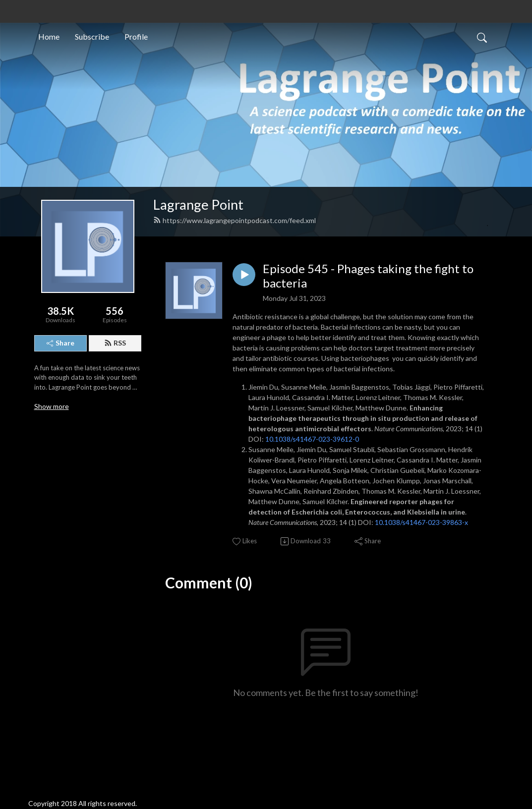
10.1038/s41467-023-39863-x (421, 522)
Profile (136, 36)
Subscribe (92, 36)
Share (60, 343)
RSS (115, 343)
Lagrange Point (198, 204)
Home (49, 36)
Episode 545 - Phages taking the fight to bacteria (368, 276)
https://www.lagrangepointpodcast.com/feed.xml (235, 220)
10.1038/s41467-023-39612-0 (312, 439)
